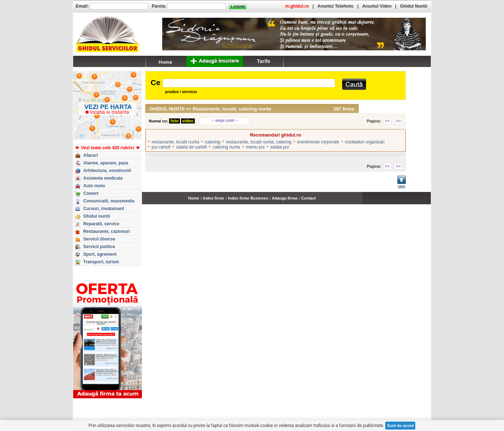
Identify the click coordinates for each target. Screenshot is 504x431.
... (429, 202)
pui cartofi (161, 147)
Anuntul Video (377, 6)
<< (387, 121)
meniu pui (255, 147)
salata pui (279, 147)
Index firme (214, 198)
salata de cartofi (191, 147)
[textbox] (249, 83)
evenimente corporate (318, 142)
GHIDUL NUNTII (167, 109)
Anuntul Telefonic (335, 6)
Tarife (263, 61)
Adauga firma (285, 198)
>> (398, 121)
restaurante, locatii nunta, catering (259, 142)
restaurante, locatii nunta (175, 142)
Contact (309, 198)
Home (194, 198)
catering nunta (226, 147)
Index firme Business (248, 198)
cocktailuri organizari (365, 142)
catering (213, 142)
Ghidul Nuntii (414, 6)
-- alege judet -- (225, 120)
